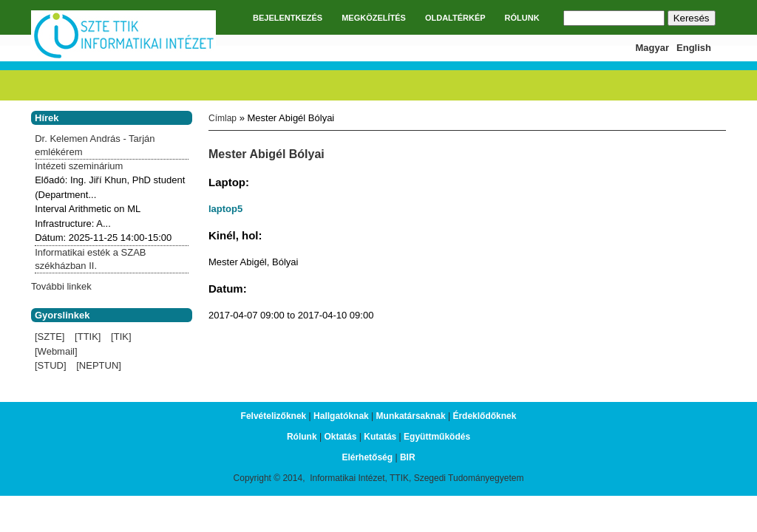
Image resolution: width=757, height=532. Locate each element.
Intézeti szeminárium (79, 166)
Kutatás (380, 437)
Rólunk (302, 437)
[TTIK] (88, 337)
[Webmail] (56, 351)
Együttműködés (437, 437)
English (694, 48)
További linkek (61, 286)
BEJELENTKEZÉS (288, 18)
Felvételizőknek (274, 416)
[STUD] (51, 365)
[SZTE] (50, 337)
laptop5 (225, 209)
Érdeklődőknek (484, 416)
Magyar (653, 48)
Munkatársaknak (411, 416)
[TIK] (121, 337)
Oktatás (340, 437)
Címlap (223, 118)
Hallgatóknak (341, 416)
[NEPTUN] (99, 365)
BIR (408, 457)
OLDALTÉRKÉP (455, 18)
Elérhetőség (367, 457)
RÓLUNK (522, 18)
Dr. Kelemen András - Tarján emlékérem (95, 145)
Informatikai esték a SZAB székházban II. (90, 259)
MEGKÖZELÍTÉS (374, 18)
